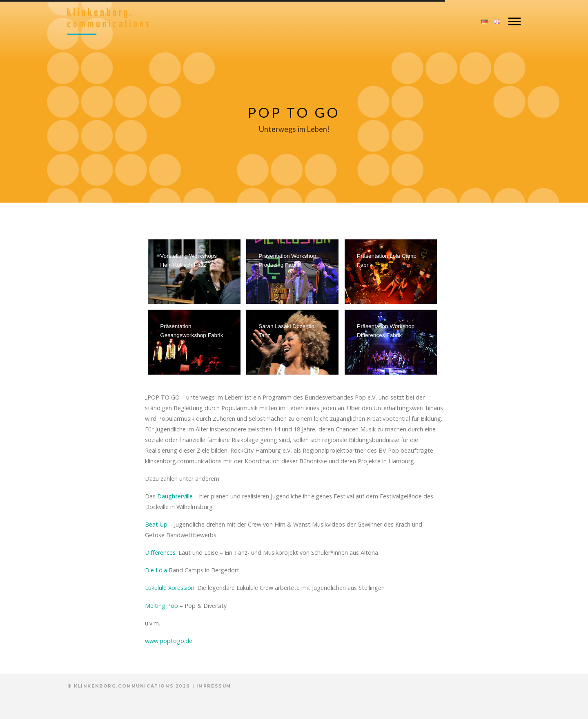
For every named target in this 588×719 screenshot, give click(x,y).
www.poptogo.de (169, 641)
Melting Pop (161, 606)
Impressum (214, 686)
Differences (160, 553)
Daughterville (175, 496)
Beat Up (156, 524)
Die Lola (156, 570)
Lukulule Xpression (170, 588)
